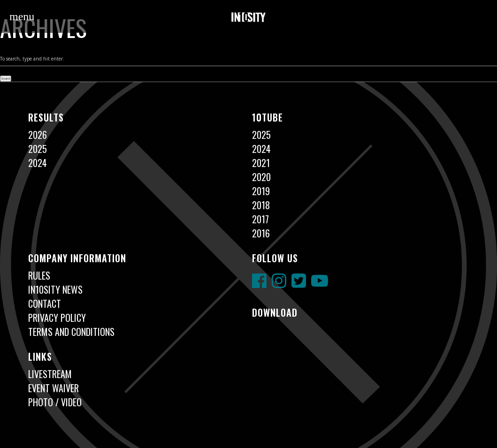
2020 (261, 177)
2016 (261, 233)
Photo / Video (55, 402)
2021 (261, 163)
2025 (38, 149)
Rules (39, 275)
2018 (261, 205)
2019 (261, 191)
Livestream (50, 374)
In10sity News (55, 289)
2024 (38, 163)
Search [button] (6, 79)
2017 (260, 219)
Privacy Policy (57, 318)
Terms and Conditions (71, 332)
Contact (45, 304)
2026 (38, 135)
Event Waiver (54, 388)
